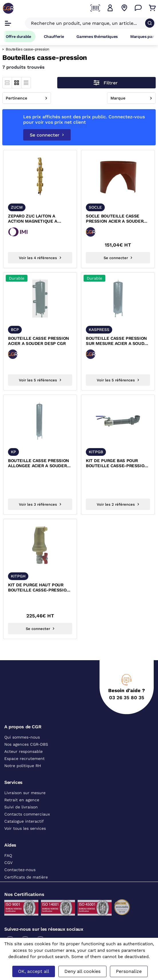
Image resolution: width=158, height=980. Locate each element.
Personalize (129, 971)
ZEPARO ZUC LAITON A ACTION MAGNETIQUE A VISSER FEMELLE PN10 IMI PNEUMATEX (35, 219)
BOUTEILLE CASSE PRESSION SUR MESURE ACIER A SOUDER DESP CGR (118, 341)
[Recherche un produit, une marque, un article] (87, 23)
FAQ (8, 855)
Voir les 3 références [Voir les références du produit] (40, 504)
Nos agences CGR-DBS (26, 744)
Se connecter (47, 135)
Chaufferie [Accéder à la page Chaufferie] (54, 36)
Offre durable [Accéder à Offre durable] (18, 36)
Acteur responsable (23, 751)
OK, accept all (34, 971)
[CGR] (8, 8)
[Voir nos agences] (124, 8)
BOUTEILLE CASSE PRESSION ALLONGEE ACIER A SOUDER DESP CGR (38, 463)
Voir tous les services (25, 828)
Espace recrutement (24, 759)
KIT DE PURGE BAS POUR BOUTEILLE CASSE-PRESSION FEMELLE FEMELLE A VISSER (117, 463)
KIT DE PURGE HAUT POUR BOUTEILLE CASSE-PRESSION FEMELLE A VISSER (39, 588)
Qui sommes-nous (22, 737)
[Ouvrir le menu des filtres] (106, 83)
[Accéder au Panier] (152, 8)
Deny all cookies (82, 971)
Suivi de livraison (21, 807)
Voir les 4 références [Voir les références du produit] (40, 258)
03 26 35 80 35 (127, 698)
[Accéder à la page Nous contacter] (138, 8)
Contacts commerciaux (27, 814)
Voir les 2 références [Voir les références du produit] (118, 504)
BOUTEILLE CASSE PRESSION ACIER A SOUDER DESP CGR (38, 341)
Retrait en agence (22, 800)
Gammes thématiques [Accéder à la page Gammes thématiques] (97, 36)
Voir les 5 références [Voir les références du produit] (40, 380)
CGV (8, 863)
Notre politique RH (23, 766)
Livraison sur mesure (25, 793)
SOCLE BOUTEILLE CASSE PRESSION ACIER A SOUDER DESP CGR (115, 219)
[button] (110, 8)
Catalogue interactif (24, 821)
